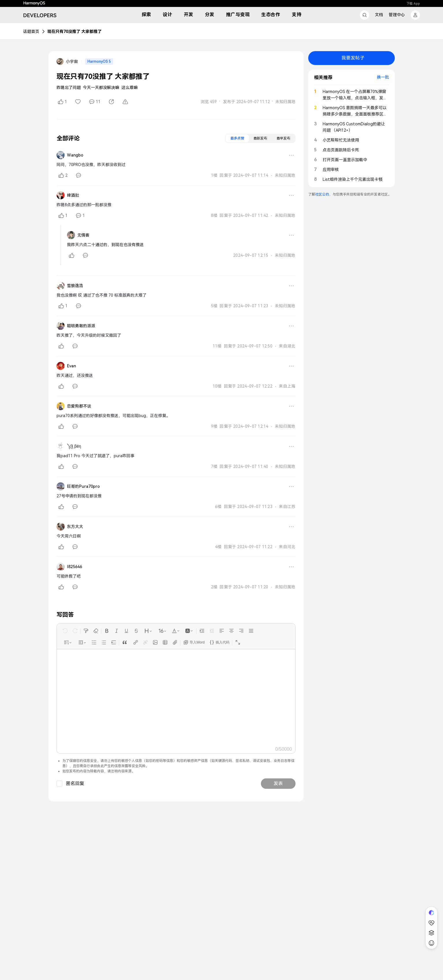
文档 (379, 15)
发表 (278, 783)
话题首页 (31, 31)
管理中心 (397, 15)
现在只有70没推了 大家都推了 (74, 31)
